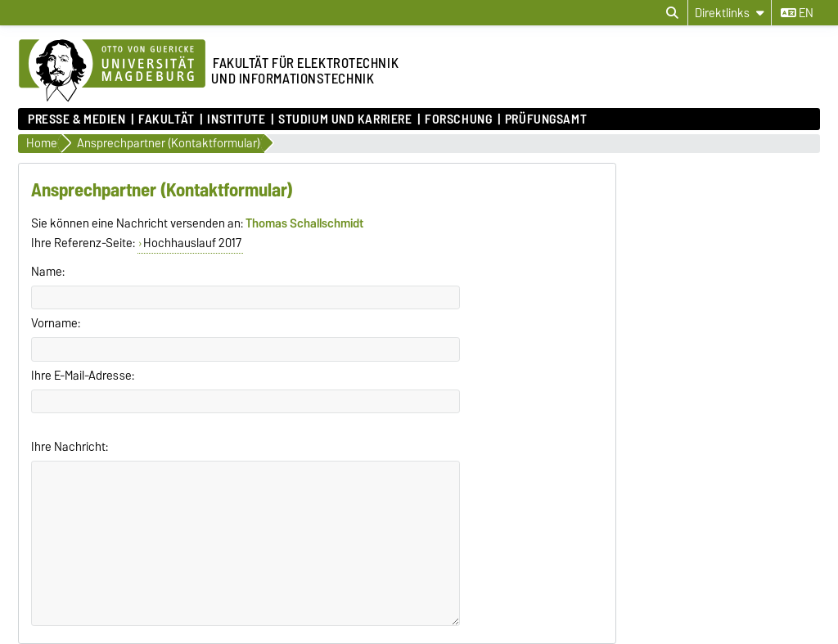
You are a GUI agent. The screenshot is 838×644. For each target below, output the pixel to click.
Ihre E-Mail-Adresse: (83, 376)
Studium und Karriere (345, 119)
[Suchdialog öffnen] (672, 13)
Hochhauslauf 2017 (192, 243)
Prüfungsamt (546, 119)
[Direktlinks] (730, 13)
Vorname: (56, 323)
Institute (236, 119)
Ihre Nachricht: (70, 447)
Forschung (458, 119)
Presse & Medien (77, 119)
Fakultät (166, 119)
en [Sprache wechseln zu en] (797, 13)
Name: (48, 272)
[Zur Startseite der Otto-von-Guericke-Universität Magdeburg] (112, 71)
